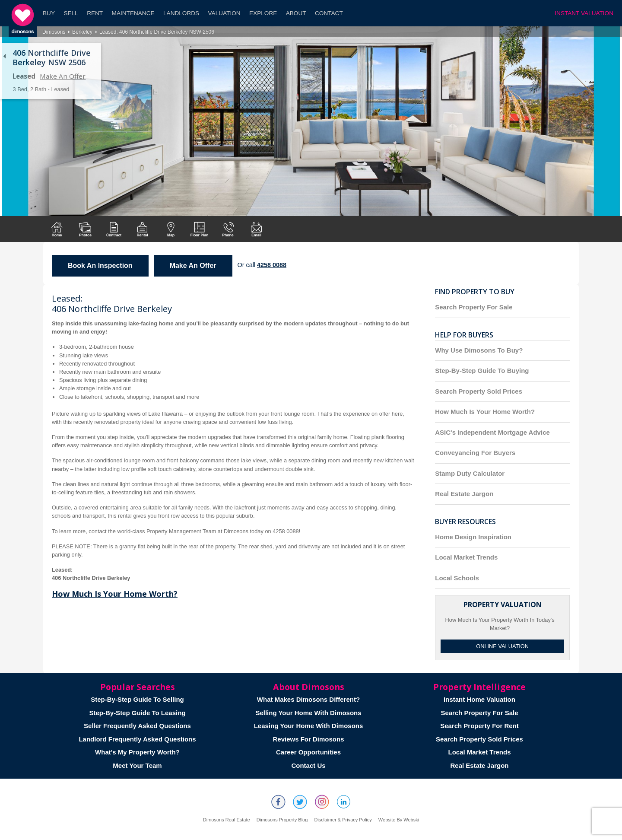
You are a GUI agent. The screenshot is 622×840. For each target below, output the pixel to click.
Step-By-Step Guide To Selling (137, 699)
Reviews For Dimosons (308, 739)
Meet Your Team (137, 765)
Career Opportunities (308, 752)
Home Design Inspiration (473, 537)
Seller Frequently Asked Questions (137, 726)
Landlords (181, 13)
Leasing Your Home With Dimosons (309, 726)
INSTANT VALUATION (584, 13)
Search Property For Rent (479, 726)
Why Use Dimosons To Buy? (479, 350)
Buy (49, 13)
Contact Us (308, 765)
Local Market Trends (466, 557)
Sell (71, 13)
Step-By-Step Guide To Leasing (137, 713)
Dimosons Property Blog (282, 820)
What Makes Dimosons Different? (308, 699)
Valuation (224, 13)
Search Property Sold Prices (479, 391)
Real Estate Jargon (464, 494)
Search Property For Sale (474, 307)
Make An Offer (63, 76)
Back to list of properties (4, 56)
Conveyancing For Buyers (475, 453)
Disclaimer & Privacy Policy (343, 820)
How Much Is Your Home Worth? (115, 594)
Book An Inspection (100, 266)
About (296, 13)
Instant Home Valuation (479, 699)
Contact (329, 13)
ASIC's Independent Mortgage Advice (492, 432)
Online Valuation (502, 646)
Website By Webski (399, 820)
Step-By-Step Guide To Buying (482, 371)
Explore (263, 13)
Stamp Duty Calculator (470, 473)
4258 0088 (272, 265)
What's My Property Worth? (137, 752)
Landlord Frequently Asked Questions (137, 739)
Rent (95, 13)
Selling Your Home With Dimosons (308, 713)
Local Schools (457, 578)
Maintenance (133, 13)
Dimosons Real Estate (227, 820)
